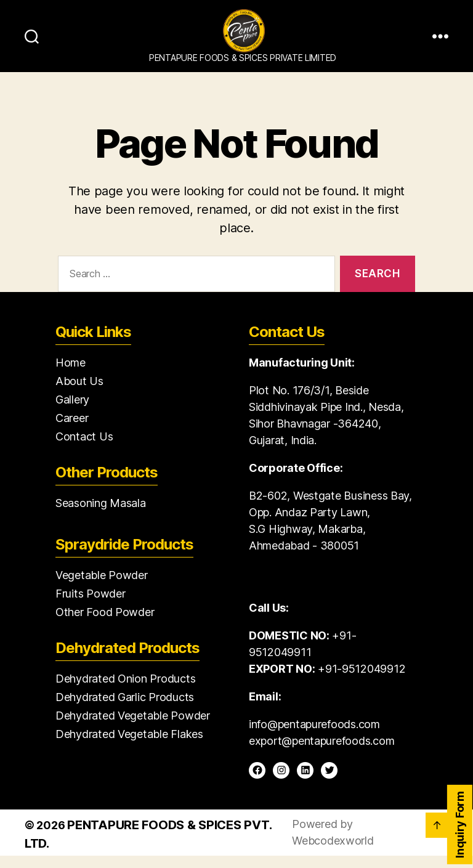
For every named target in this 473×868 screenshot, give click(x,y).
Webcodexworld (333, 853)
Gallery (72, 412)
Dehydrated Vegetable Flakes (129, 746)
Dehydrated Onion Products (125, 691)
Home (71, 375)
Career (72, 430)
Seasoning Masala (101, 515)
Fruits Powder (91, 606)
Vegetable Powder (102, 587)
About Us (79, 393)
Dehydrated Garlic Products (125, 709)
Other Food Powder (105, 624)
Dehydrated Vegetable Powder (133, 728)
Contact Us (84, 449)
